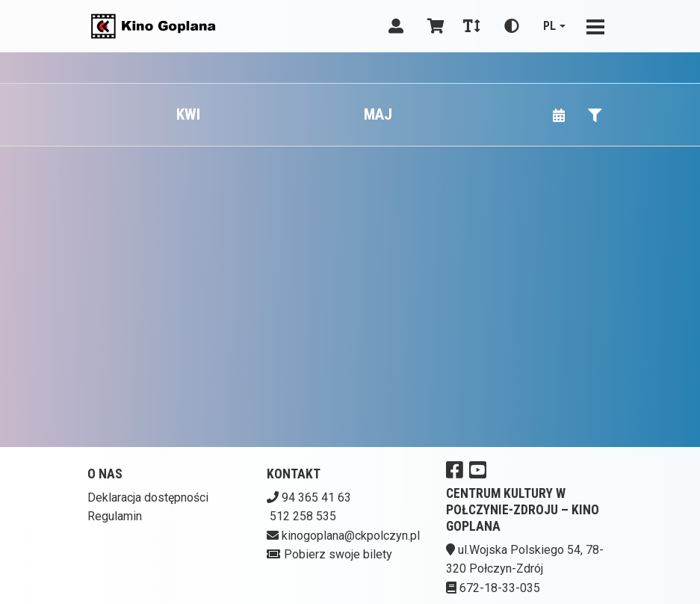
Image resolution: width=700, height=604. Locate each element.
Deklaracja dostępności (148, 497)
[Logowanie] (396, 26)
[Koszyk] (433, 26)
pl (549, 26)
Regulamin (115, 516)
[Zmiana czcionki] (472, 26)
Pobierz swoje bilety (338, 554)
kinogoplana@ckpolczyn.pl (351, 536)
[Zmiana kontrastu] (512, 26)
